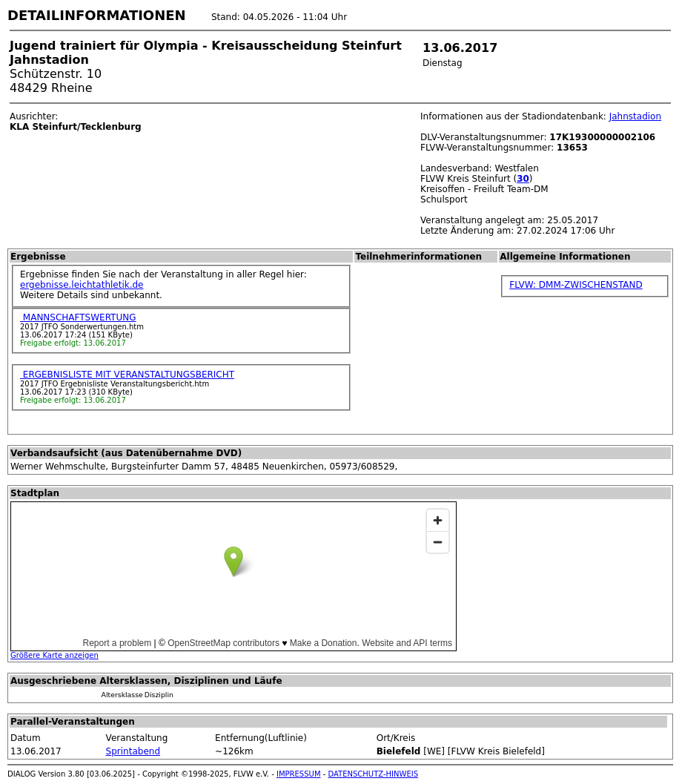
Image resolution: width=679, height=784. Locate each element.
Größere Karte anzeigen (54, 655)
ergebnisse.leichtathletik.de (82, 285)
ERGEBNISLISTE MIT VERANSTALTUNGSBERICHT (127, 375)
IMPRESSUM (299, 774)
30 (523, 179)
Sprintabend (133, 751)
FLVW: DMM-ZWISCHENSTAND (576, 285)
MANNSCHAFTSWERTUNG (78, 317)
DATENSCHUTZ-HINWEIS (374, 774)
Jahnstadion (635, 116)
